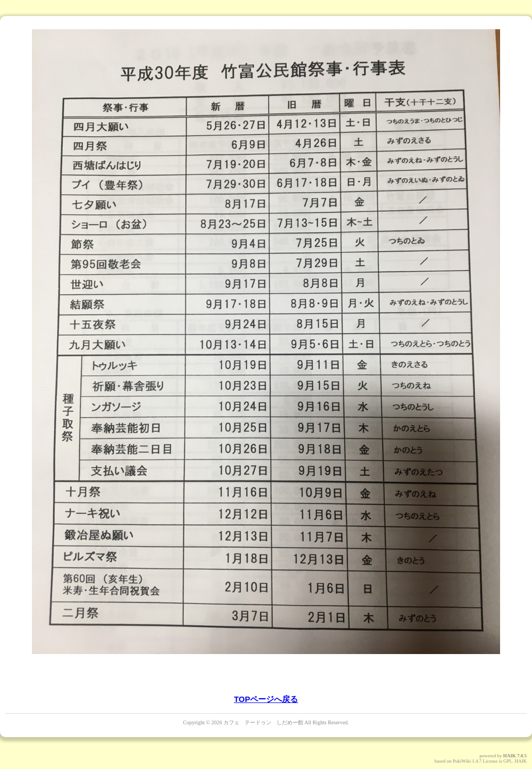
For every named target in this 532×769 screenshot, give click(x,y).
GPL (508, 761)
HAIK (510, 756)
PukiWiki (462, 761)
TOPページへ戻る (266, 699)
